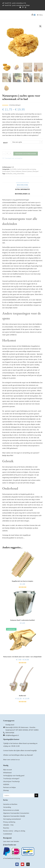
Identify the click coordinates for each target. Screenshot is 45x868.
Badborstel (22, 696)
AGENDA (6, 784)
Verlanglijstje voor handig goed (14, 775)
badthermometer (19, 274)
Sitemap (6, 790)
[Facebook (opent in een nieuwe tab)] (20, 7)
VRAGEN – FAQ (8, 825)
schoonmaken (21, 174)
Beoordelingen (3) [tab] (23, 194)
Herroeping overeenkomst (12, 819)
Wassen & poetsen (27, 171)
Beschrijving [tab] (23, 185)
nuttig (15, 174)
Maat (5, 143)
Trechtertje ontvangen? (11, 778)
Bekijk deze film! (8, 455)
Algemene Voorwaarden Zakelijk (14, 816)
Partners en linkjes (10, 787)
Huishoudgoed (6, 171)
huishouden (9, 174)
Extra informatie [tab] (22, 189)
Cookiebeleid (7, 834)
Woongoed (35, 171)
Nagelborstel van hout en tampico (22, 581)
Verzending (7, 807)
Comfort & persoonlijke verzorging (26, 169)
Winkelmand (7, 772)
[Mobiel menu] (39, 15)
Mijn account (8, 770)
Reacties (6, 828)
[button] (40, 26)
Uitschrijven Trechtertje (11, 781)
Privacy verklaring (9, 822)
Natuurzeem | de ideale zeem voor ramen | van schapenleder (22, 657)
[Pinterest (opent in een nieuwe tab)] (23, 7)
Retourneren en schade (11, 810)
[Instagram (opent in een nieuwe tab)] (25, 7)
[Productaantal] (7, 153)
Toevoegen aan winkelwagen (26, 154)
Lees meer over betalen (11, 841)
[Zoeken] (36, 795)
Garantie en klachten (10, 804)
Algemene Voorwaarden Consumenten (16, 813)
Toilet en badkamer (16, 171)
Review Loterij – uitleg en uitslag (14, 831)
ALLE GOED (13, 169)
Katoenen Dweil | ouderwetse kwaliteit (22, 620)
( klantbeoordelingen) (15, 105)
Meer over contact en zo (11, 759)
